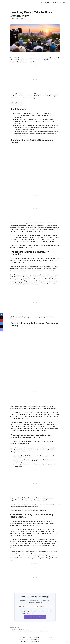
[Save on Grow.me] (2, 324)
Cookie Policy (23, 642)
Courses (48, 3)
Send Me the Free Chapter (35, 617)
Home (42, 3)
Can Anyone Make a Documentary (21, 629)
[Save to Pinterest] (2, 321)
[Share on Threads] (2, 327)
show (20, 103)
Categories (57, 3)
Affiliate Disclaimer (35, 639)
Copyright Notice (35, 641)
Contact (51, 640)
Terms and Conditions (23, 640)
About (65, 3)
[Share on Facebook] (2, 314)
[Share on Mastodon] (2, 330)
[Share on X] (2, 317)
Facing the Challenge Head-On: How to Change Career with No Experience (31, 631)
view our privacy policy (45, 612)
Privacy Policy (23, 638)
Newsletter (50, 638)
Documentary (16, 628)
